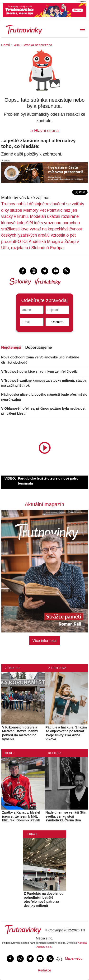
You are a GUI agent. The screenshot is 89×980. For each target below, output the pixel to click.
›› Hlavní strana (44, 131)
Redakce (44, 970)
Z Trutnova (57, 668)
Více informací (44, 641)
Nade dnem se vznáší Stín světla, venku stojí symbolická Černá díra (66, 816)
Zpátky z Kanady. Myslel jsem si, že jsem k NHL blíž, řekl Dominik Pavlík (21, 816)
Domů (6, 45)
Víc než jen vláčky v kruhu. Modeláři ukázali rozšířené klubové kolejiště (40, 217)
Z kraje (32, 834)
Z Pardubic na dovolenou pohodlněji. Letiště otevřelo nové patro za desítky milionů (44, 899)
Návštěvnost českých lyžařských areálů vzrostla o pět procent (42, 235)
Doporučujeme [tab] (38, 347)
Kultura (55, 753)
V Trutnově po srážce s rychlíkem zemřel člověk (39, 371)
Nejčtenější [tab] (11, 347)
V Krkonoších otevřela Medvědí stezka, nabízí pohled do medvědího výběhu (20, 733)
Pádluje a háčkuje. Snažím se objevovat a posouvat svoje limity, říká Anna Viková (66, 733)
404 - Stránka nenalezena (33, 45)
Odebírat (57, 322)
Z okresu (12, 668)
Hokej (10, 753)
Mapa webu (74, 958)
